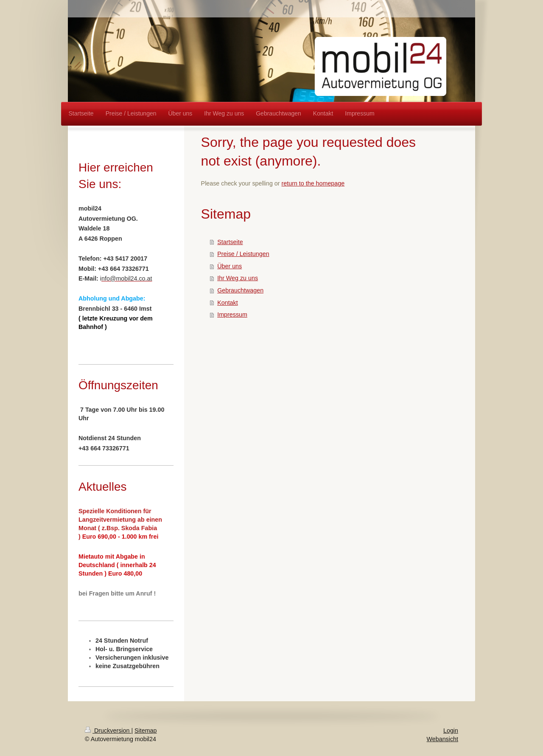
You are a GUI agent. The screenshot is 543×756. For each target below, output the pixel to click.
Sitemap (146, 731)
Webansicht (442, 739)
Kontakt (227, 303)
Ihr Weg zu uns (238, 278)
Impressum (232, 315)
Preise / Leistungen (243, 254)
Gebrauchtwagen (240, 290)
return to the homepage (313, 183)
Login (451, 731)
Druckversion (108, 731)
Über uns (230, 266)
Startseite (230, 242)
